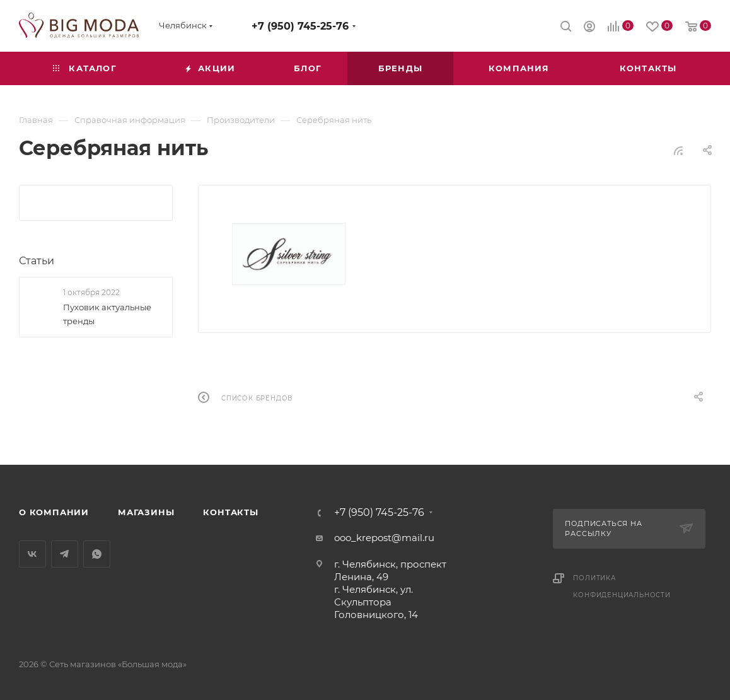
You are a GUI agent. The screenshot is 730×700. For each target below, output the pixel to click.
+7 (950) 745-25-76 (300, 26)
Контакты (230, 512)
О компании (54, 512)
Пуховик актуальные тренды (107, 314)
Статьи (37, 261)
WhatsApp (97, 554)
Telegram (65, 554)
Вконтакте (32, 554)
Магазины (146, 512)
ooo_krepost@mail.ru (384, 538)
